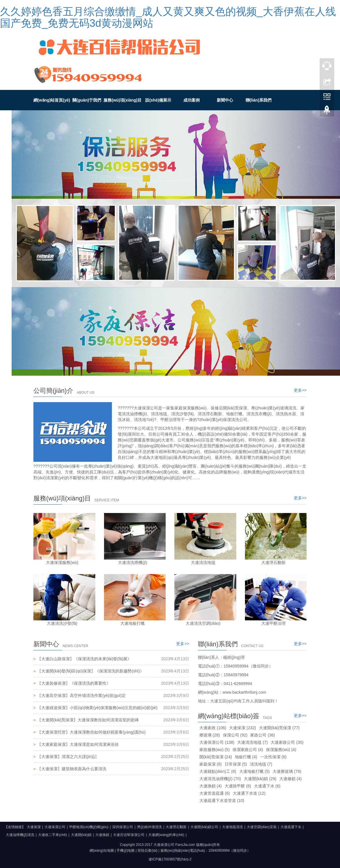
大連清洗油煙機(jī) (220, 779)
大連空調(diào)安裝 (262, 827)
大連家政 (213, 728)
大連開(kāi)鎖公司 (204, 827)
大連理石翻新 (273, 562)
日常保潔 (236, 764)
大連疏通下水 (291, 827)
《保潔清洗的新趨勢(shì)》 (119, 671)
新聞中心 (225, 100)
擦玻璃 (210, 735)
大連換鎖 (211, 786)
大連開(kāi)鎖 (260, 779)
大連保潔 (49, 757)
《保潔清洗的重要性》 (90, 683)
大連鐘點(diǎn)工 (218, 771)
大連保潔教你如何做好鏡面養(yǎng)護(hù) (108, 732)
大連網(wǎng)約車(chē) (166, 835)
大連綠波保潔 (53, 708)
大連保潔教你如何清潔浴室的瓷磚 (108, 720)
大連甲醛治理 (273, 623)
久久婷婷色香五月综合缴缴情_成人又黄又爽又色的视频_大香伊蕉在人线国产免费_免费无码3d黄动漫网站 (168, 17)
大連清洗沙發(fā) (62, 623)
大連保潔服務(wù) (62, 562)
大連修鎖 (290, 779)
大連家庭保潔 (53, 744)
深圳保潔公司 (123, 827)
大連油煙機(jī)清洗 (20, 835)
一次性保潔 (273, 757)
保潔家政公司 (248, 750)
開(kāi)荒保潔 (216, 757)
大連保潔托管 (53, 732)
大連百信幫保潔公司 (129, 835)
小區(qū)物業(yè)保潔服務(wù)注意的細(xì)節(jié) (114, 708)
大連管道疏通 (215, 793)
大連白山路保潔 (56, 659)
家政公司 (263, 735)
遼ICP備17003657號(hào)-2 (170, 859)
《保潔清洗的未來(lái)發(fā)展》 (103, 659)
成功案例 (192, 100)
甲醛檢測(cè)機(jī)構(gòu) (89, 827)
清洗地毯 (261, 764)
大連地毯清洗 (232, 827)
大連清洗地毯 (203, 562)
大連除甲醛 (238, 786)
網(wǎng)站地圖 (102, 851)
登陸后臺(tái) (147, 851)
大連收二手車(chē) (52, 835)
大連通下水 (267, 786)
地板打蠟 (246, 757)
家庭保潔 (211, 764)
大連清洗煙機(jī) (133, 562)
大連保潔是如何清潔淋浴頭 (94, 744)
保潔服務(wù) (281, 750)
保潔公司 (235, 735)
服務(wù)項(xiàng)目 (122, 100)
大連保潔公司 (217, 742)
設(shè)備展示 (158, 100)
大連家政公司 (287, 742)
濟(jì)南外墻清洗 (149, 827)
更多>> (300, 390)
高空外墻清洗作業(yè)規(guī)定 (98, 695)
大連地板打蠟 (133, 623)
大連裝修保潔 (53, 683)
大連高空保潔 (53, 695)
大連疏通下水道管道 (222, 800)
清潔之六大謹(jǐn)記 (79, 757)
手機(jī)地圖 (126, 851)
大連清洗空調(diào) (203, 623)
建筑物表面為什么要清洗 (84, 769)
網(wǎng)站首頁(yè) (52, 100)
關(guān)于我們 (87, 100)
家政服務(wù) (214, 750)
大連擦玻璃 (287, 771)
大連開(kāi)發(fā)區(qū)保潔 (66, 671)
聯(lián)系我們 (258, 100)
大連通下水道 (249, 793)
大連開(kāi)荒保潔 (57, 720)
